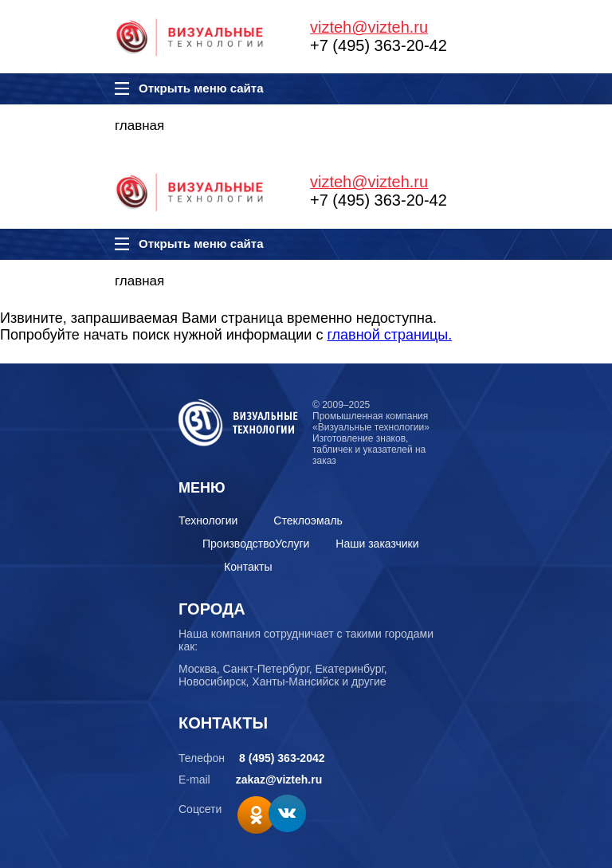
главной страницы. (389, 335)
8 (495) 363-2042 (282, 758)
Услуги (292, 544)
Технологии (208, 520)
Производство (239, 544)
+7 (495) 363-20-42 (379, 45)
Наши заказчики (377, 544)
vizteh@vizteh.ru (369, 27)
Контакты (248, 567)
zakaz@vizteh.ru (279, 780)
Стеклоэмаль (308, 520)
